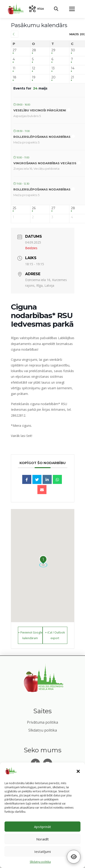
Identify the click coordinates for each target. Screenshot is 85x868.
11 (14, 68)
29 (53, 50)
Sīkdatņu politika (43, 730)
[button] (78, 771)
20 (53, 77)
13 (53, 68)
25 (14, 208)
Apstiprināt (42, 827)
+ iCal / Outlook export (55, 635)
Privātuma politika (42, 722)
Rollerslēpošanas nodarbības (42, 137)
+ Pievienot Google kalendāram (30, 635)
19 (34, 77)
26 (34, 208)
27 (15, 50)
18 (15, 77)
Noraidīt (42, 839)
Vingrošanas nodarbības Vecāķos (45, 163)
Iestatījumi (42, 852)
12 (34, 68)
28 (34, 50)
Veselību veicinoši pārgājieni (40, 110)
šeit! (29, 436)
